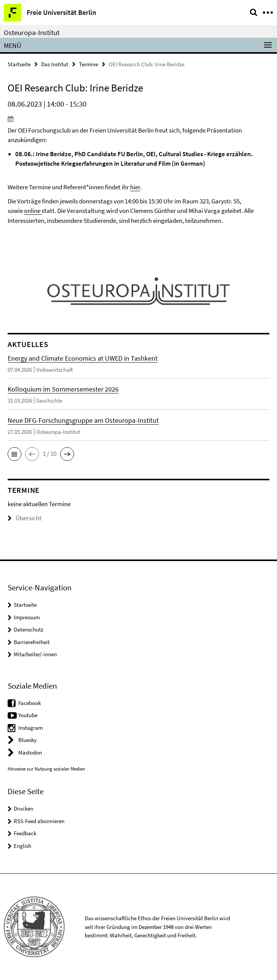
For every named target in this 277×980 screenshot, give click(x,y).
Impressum (27, 617)
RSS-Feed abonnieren (39, 821)
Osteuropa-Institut (32, 32)
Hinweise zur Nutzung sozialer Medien (46, 769)
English (23, 846)
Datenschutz (28, 629)
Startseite (19, 64)
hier (135, 187)
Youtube (28, 715)
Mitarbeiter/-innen (35, 654)
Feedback (25, 833)
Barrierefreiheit (32, 642)
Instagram (31, 728)
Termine (89, 64)
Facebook (30, 703)
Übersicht (25, 518)
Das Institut (55, 64)
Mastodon (30, 752)
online (32, 211)
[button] (14, 454)
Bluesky (27, 740)
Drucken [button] (23, 808)
